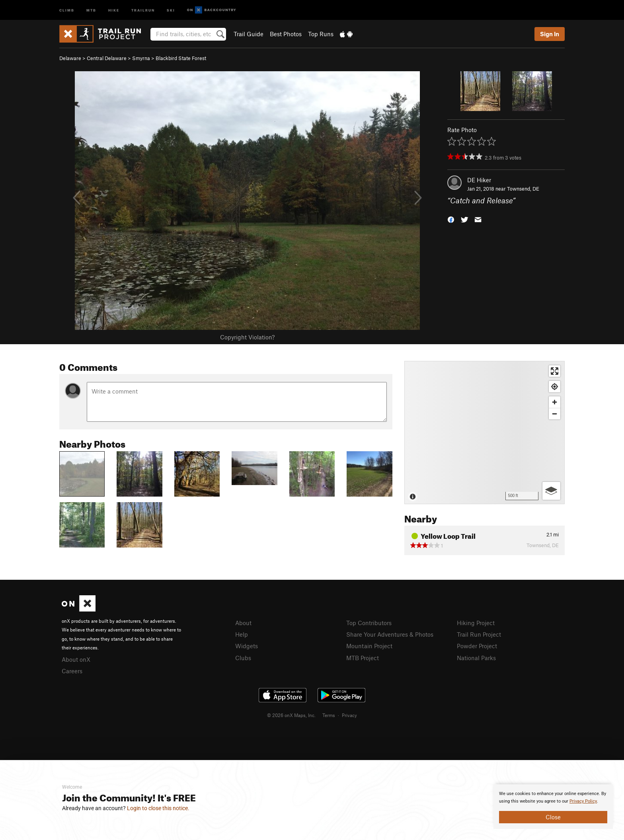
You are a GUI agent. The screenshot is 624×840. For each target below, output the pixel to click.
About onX (76, 659)
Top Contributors (369, 623)
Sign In (550, 34)
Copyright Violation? (247, 337)
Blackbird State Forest (181, 58)
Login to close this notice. (158, 808)
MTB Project (363, 658)
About (243, 623)
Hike (114, 10)
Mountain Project (369, 646)
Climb (67, 10)
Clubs (243, 658)
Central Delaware (107, 58)
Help (242, 634)
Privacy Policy (583, 801)
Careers (72, 671)
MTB (91, 10)
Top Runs (321, 34)
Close (553, 817)
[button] (451, 219)
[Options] (551, 491)
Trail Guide (249, 34)
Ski (171, 10)
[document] (553, 807)
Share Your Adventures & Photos (390, 634)
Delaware (70, 58)
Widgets (247, 646)
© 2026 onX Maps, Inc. (291, 715)
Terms (329, 715)
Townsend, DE (523, 189)
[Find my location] (555, 387)
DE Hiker (479, 180)
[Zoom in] (555, 402)
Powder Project (477, 646)
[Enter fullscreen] (555, 371)
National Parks (476, 658)
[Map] (485, 433)
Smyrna (141, 58)
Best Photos (286, 34)
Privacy (349, 715)
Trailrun (143, 10)
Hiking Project (476, 623)
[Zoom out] (555, 414)
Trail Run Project (479, 634)
